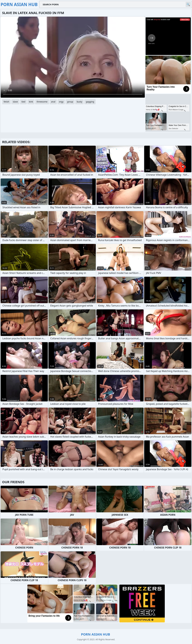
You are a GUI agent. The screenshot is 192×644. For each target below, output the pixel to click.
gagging (90, 102)
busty (79, 102)
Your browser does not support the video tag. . (73, 57)
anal (53, 102)
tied (23, 102)
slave (15, 102)
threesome (42, 102)
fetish (6, 102)
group (70, 102)
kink (31, 102)
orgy (61, 102)
